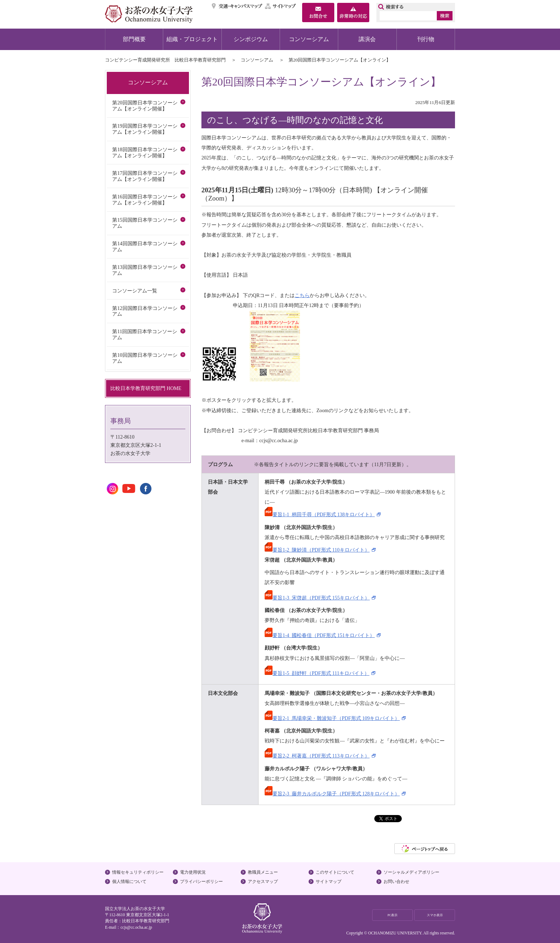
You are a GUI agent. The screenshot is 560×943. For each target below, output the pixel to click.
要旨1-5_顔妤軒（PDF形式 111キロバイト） (317, 673)
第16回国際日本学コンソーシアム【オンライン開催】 (145, 200)
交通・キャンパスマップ (237, 6)
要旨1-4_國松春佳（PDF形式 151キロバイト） (320, 635)
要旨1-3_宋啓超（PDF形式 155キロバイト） (317, 598)
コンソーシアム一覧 (135, 291)
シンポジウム (251, 39)
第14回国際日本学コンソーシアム (145, 246)
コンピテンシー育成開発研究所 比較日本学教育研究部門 (165, 60)
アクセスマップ (263, 882)
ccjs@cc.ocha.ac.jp (136, 927)
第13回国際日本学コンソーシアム (145, 270)
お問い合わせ (396, 882)
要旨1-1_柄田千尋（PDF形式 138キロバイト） (320, 514)
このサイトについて (335, 872)
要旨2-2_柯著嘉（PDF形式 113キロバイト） (317, 756)
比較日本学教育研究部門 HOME (146, 388)
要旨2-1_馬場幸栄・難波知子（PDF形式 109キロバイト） (332, 718)
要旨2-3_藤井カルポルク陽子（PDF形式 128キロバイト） (332, 794)
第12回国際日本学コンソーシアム (145, 311)
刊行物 (426, 39)
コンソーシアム (309, 39)
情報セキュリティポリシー (138, 872)
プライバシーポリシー (201, 882)
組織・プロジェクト (192, 39)
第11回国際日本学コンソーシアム (145, 334)
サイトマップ (281, 6)
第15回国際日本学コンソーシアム (145, 223)
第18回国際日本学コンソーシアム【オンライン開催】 (145, 152)
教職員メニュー (263, 872)
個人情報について (129, 882)
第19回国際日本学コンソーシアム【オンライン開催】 (145, 129)
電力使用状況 (193, 872)
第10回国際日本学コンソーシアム (145, 358)
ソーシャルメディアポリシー (411, 872)
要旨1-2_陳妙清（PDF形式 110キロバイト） (317, 550)
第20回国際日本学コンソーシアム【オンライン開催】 (145, 106)
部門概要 (134, 39)
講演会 (367, 39)
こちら (302, 295)
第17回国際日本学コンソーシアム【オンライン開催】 (145, 176)
